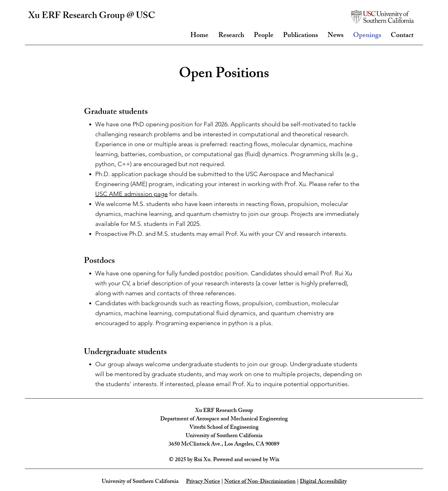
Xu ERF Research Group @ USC (92, 16)
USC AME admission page (131, 194)
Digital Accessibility (323, 482)
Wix (274, 460)
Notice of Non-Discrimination (260, 482)
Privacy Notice (203, 482)
